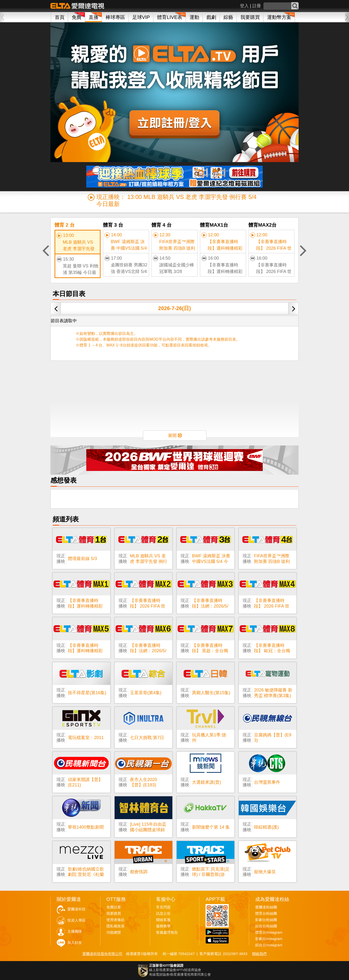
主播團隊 (75, 931)
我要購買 (250, 17)
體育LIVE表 (170, 17)
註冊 (257, 6)
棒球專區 (115, 17)
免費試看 (114, 907)
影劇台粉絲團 (266, 920)
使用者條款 (115, 920)
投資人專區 (76, 920)
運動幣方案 (279, 17)
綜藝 (228, 17)
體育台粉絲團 (266, 914)
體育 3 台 (113, 225)
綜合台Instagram (269, 945)
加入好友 (75, 943)
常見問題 (163, 907)
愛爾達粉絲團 (266, 907)
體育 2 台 (65, 225)
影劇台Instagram (269, 939)
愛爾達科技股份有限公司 (102, 954)
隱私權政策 (115, 926)
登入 (244, 6)
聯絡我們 (259, 954)
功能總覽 (114, 932)
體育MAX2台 (262, 225)
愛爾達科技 (76, 909)
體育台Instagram (269, 932)
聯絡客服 (163, 920)
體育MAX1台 (214, 225)
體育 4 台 (162, 225)
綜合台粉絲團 (266, 926)
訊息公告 (163, 914)
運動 (194, 17)
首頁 (60, 17)
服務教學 (163, 926)
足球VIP (141, 17)
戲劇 (211, 17)
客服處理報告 (167, 932)
